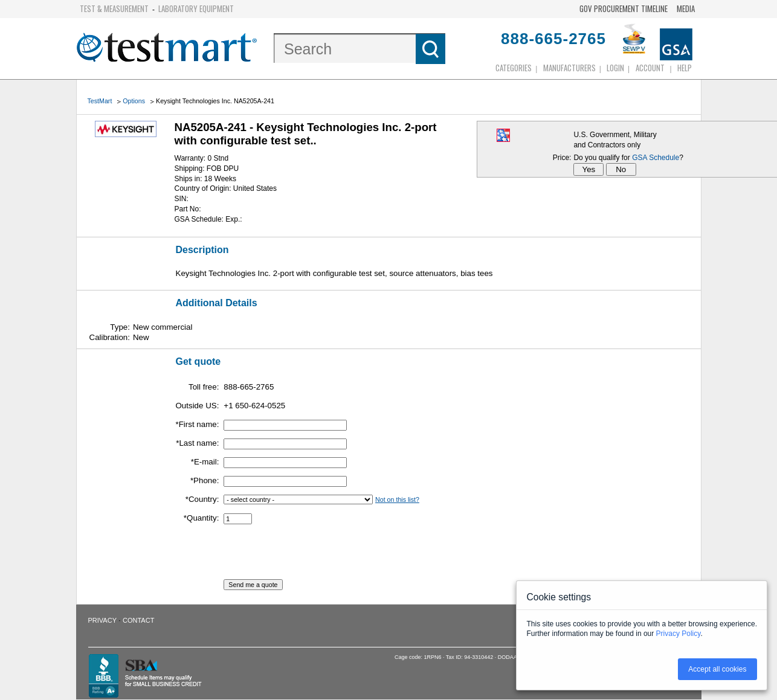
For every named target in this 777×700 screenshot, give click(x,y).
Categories (514, 68)
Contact (138, 620)
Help (685, 68)
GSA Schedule (656, 158)
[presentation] (315, 556)
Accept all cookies (717, 669)
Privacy (102, 620)
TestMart (100, 101)
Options (134, 101)
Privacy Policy (679, 634)
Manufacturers (569, 68)
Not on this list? (397, 499)
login (615, 68)
